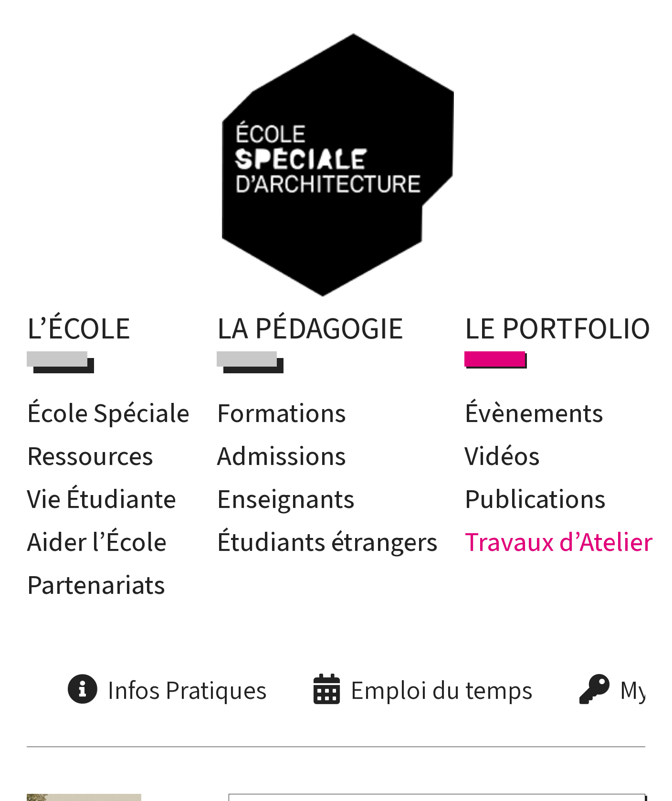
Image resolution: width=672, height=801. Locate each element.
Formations (281, 412)
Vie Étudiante (101, 498)
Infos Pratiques (187, 689)
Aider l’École (97, 541)
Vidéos (502, 455)
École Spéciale (108, 412)
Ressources (90, 455)
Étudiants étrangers (327, 541)
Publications (535, 498)
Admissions (281, 455)
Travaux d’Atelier (558, 541)
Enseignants (286, 498)
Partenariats (96, 584)
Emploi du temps (441, 689)
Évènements (534, 412)
